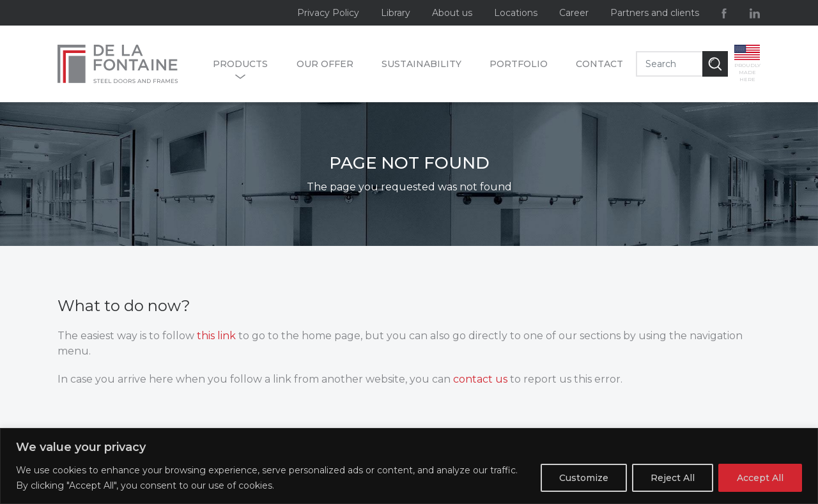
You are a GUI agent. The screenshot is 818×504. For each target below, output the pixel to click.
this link (216, 336)
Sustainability (421, 64)
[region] (409, 466)
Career (574, 13)
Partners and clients (655, 13)
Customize (584, 478)
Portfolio (519, 64)
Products (240, 65)
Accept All (760, 478)
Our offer (325, 64)
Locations (516, 13)
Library (396, 13)
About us (452, 13)
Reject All (673, 478)
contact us (480, 379)
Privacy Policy (328, 13)
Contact (599, 64)
